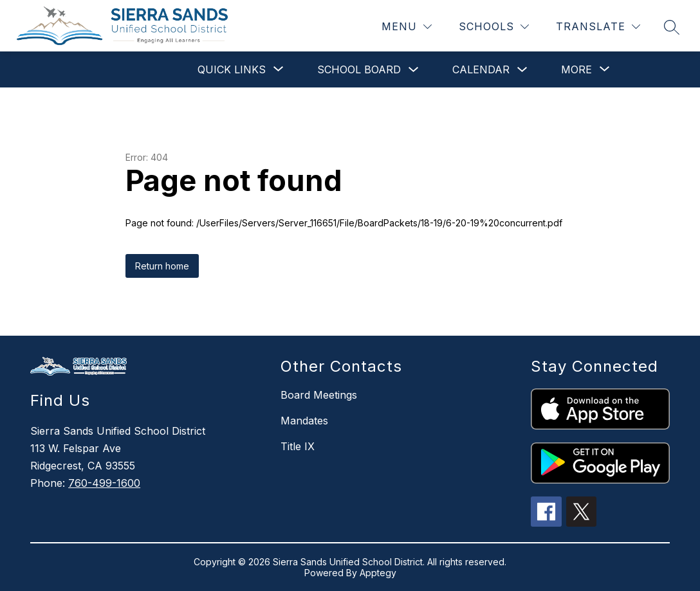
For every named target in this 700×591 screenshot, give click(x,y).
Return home (162, 266)
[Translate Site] (598, 27)
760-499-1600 (104, 483)
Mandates (304, 421)
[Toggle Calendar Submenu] (522, 70)
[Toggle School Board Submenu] (414, 70)
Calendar (481, 69)
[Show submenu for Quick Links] (232, 69)
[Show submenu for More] (576, 69)
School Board (359, 69)
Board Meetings (319, 395)
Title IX (298, 446)
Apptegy (378, 573)
